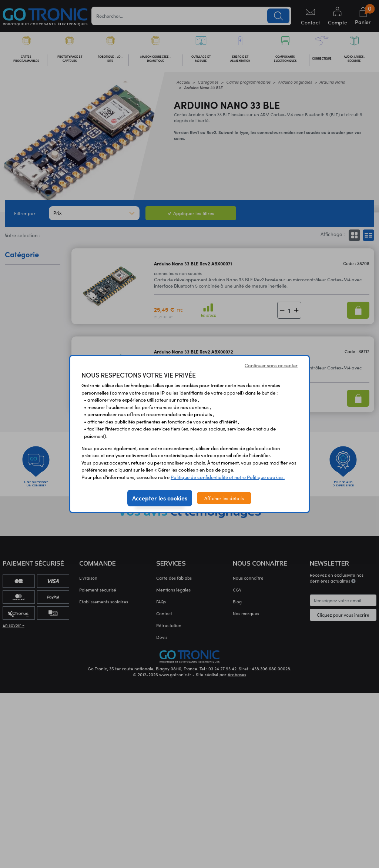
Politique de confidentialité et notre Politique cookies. (228, 477)
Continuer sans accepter (271, 365)
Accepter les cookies (160, 498)
